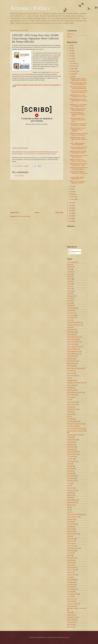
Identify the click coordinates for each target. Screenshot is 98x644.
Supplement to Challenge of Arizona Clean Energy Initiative (31, 85)
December (73, 63)
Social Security (71, 568)
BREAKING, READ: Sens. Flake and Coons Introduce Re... (79, 134)
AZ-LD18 (70, 301)
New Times (70, 522)
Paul (70, 37)
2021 (70, 53)
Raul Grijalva (71, 539)
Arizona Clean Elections (74, 337)
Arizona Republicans (73, 349)
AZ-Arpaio (70, 272)
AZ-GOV (69, 298)
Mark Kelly (70, 493)
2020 (70, 56)
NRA (68, 510)
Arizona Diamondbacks (73, 342)
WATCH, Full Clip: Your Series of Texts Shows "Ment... (79, 156)
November (73, 66)
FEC (68, 416)
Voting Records (71, 606)
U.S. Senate (70, 592)
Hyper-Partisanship (72, 452)
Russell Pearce (71, 546)
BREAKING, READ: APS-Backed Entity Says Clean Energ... (78, 120)
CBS (68, 378)
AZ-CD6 (69, 286)
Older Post (59, 213)
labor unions (70, 624)
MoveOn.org (70, 505)
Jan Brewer (70, 459)
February (73, 197)
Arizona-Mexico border (73, 354)
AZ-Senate (70, 310)
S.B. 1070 (70, 553)
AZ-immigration (71, 318)
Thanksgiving (71, 582)
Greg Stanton (71, 445)
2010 (70, 221)
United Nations (71, 599)
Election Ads (70, 414)
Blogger (67, 637)
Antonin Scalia (71, 335)
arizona (69, 612)
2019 (70, 59)
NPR (68, 507)
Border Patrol (71, 373)
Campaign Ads (71, 380)
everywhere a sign (72, 617)
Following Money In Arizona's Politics (77, 431)
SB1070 (69, 555)
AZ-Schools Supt (72, 308)
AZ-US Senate (71, 315)
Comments (72, 253)
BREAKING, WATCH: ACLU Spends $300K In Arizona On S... (79, 101)
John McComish (71, 481)
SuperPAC (70, 572)
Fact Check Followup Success (75, 424)
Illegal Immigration (72, 454)
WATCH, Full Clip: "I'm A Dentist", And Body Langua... (79, 160)
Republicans (70, 541)
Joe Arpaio (70, 473)
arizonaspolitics (55, 85)
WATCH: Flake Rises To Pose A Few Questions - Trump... (79, 164)
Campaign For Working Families (76, 383)
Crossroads (70, 397)
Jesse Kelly (70, 469)
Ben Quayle (70, 366)
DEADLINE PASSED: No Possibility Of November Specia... (77, 114)
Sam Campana (71, 558)
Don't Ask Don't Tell (72, 409)
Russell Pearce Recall (73, 548)
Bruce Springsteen (72, 376)
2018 (70, 61)
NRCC (69, 512)
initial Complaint (53, 55)
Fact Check (70, 419)
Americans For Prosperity (74, 322)
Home (37, 213)
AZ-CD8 (69, 291)
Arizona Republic (72, 344)
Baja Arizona (71, 359)
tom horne (70, 627)
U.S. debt (70, 596)
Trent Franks (71, 584)
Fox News (70, 437)
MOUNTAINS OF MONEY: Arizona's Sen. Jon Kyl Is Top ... (79, 173)
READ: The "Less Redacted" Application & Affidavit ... (78, 182)
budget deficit (71, 615)
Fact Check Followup (73, 421)
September (74, 71)
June (72, 186)
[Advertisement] (37, 196)
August (73, 74)
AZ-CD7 (69, 289)
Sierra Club (70, 565)
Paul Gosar (70, 529)
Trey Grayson (71, 587)
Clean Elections (71, 390)
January (73, 199)
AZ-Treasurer (71, 313)
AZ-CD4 (69, 281)
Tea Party (70, 577)
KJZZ (69, 486)
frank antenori (71, 622)
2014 (70, 211)
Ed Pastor (70, 412)
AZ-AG (69, 269)
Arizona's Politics (30, 8)
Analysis (69, 327)
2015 (70, 208)
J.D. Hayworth (71, 457)
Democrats (70, 407)
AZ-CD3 (69, 279)
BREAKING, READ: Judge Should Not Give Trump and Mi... (78, 139)
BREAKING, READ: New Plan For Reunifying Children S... (78, 152)
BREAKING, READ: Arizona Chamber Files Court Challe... (79, 96)
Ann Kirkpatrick (71, 332)
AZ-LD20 (70, 303)
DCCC (69, 400)
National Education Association (76, 514)
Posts (70, 250)
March (72, 194)
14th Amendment (72, 262)
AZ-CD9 (69, 294)
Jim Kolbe (70, 471)
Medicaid (70, 498)
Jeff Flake (70, 466)
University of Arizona (73, 604)
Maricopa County (72, 490)
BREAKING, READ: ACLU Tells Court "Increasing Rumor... (79, 148)
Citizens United (71, 385)
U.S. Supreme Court (73, 594)
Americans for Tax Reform (74, 325)
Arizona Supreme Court (74, 351)
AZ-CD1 (69, 274)
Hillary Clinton (71, 449)
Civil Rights (70, 388)
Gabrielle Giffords (72, 440)
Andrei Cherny (71, 330)
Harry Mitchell (71, 447)
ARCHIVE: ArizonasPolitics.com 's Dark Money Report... (79, 168)
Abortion (69, 320)
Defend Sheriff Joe (72, 404)
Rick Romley (71, 543)
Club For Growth (72, 395)
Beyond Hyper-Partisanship (75, 368)
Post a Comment (19, 176)
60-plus (69, 265)
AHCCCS (70, 267)
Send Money (71, 563)
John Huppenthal (72, 476)
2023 (70, 48)
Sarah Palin (70, 560)
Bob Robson (70, 371)
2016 (70, 205)
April (72, 191)
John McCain (71, 478)
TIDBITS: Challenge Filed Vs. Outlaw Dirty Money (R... (78, 109)
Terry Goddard (71, 580)
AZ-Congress (71, 296)
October (73, 69)
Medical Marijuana (72, 500)
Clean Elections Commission (75, 392)
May (72, 189)
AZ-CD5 (69, 284)
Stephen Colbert (72, 570)
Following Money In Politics (74, 435)
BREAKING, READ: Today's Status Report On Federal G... (79, 79)
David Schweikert (72, 402)
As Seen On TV (71, 356)
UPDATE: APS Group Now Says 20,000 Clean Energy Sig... (79, 92)
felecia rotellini (71, 620)
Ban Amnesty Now (72, 361)
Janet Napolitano (72, 461)
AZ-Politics (70, 306)
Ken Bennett (70, 488)
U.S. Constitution (72, 589)
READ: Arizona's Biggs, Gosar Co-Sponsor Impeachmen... (78, 83)
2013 (70, 213)
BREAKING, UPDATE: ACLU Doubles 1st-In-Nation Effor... (79, 88)
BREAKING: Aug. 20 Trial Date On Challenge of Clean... (79, 105)
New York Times (71, 524)
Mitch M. (71, 34)
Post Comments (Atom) (24, 216)
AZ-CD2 (69, 277)
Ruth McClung (71, 551)
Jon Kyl (69, 483)
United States (71, 601)
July (72, 76)
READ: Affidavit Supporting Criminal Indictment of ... (77, 144)
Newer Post (14, 213)
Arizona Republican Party (74, 347)
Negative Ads (71, 519)
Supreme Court (71, 575)
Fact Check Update (72, 426)
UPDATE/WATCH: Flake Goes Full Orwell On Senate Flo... (78, 125)
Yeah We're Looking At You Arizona (77, 608)
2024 (70, 45)
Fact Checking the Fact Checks (76, 429)
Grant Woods (71, 442)
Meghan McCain (72, 502)
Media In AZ (70, 495)
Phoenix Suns (71, 531)
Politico (69, 536)
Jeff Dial (69, 464)
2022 (70, 51)
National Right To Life (73, 517)
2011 (70, 218)
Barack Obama (71, 363)
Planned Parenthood (73, 534)
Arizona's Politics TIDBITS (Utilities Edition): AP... (77, 178)
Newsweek (70, 527)
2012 (70, 216)
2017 (70, 203)
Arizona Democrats (72, 339)
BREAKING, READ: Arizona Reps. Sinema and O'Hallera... (78, 130)
